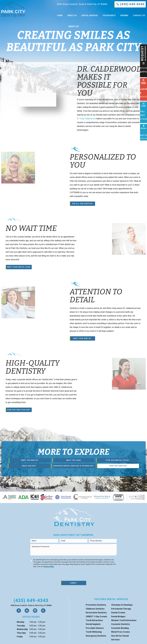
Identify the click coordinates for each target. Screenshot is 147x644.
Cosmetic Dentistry (121, 624)
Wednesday (22, 629)
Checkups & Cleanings (122, 605)
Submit (73, 583)
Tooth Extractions (94, 620)
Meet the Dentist (30, 460)
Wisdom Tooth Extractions (124, 620)
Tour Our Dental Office (117, 460)
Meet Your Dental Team (19, 267)
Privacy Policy (49, 567)
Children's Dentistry (95, 609)
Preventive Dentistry (96, 605)
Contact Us (139, 16)
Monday (21, 622)
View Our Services (118, 466)
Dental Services (90, 16)
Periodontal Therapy (121, 609)
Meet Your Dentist (82, 338)
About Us (72, 16)
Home (60, 16)
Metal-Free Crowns (121, 632)
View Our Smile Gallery (19, 410)
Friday (20, 637)
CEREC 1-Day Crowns (96, 617)
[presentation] (50, 575)
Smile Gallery (29, 466)
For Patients (109, 16)
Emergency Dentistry (96, 636)
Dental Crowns (118, 613)
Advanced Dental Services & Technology (73, 466)
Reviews (124, 16)
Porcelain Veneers (95, 628)
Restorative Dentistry (96, 613)
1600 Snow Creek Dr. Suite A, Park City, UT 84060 (79, 4)
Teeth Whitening (94, 632)
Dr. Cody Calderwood (86, 119)
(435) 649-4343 (31, 601)
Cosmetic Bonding (120, 628)
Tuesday (21, 626)
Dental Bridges (118, 617)
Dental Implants (93, 624)
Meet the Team (73, 460)
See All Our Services (82, 204)
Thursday (21, 633)
